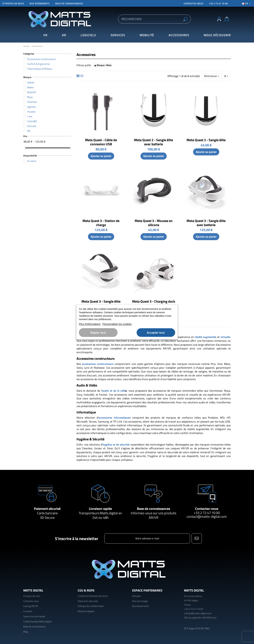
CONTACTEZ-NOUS (193, 3)
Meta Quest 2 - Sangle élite (206, 140)
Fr (247, 3)
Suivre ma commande (34, 616)
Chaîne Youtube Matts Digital (37, 621)
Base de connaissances (69, 3)
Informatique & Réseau (40, 69)
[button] (217, 35)
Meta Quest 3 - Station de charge (101, 223)
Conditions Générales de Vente (93, 596)
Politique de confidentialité (91, 606)
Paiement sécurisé (47, 509)
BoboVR (32, 92)
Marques (136, 596)
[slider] (24, 148)
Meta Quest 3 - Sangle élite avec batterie (206, 223)
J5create (32, 126)
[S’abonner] (197, 538)
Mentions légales (86, 611)
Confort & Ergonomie (39, 64)
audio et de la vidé (114, 391)
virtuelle (225, 337)
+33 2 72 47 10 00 (218, 3)
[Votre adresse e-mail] (147, 538)
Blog (26, 632)
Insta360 (32, 121)
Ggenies (32, 107)
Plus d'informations (90, 324)
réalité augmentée (205, 337)
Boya (30, 97)
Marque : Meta (103, 65)
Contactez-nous (207, 509)
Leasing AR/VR (31, 606)
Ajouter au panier (101, 156)
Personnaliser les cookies (117, 324)
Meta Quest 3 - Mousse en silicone (154, 223)
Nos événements (40, 3)
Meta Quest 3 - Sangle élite (101, 301)
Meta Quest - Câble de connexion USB (101, 142)
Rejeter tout (98, 333)
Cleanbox (32, 102)
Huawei (31, 112)
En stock (32, 161)
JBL (29, 131)
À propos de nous (13, 3)
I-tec (30, 116)
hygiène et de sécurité (116, 444)
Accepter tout (156, 333)
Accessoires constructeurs (42, 59)
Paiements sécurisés (88, 601)
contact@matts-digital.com (207, 516)
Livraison (28, 611)
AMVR (31, 83)
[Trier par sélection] (212, 76)
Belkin (30, 87)
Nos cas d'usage (140, 601)
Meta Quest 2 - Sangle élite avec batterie (154, 142)
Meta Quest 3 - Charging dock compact (154, 303)
